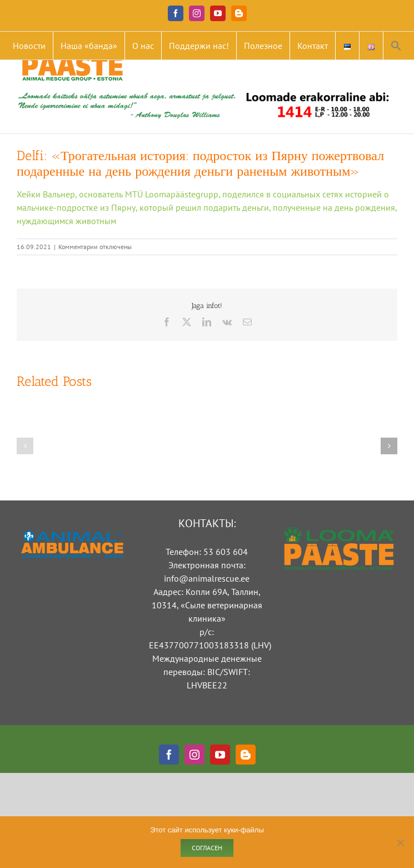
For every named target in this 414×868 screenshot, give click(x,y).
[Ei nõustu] (400, 842)
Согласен (207, 848)
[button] (396, 46)
